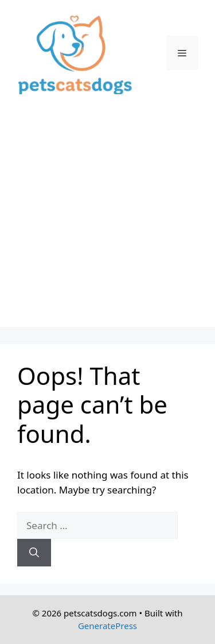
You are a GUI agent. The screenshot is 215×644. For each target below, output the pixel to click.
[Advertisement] (107, 219)
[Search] (34, 553)
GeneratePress (107, 626)
